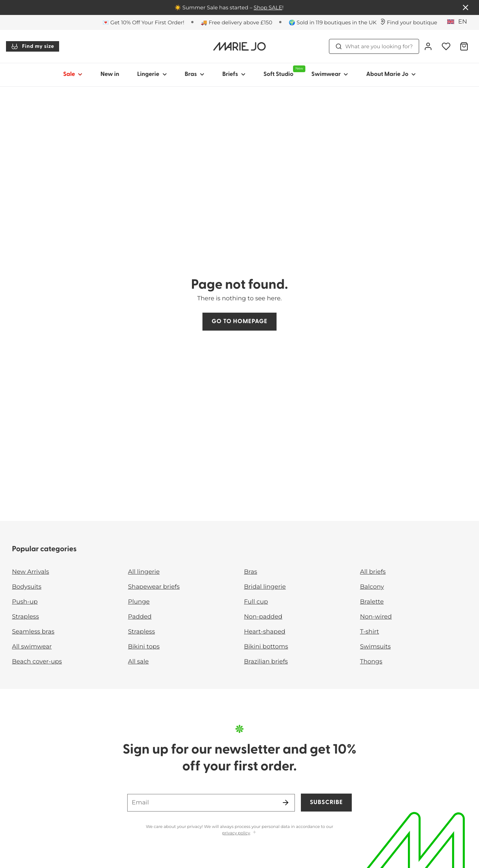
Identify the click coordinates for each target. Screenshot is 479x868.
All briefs (373, 572)
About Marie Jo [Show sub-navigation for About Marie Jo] (391, 74)
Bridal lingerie (265, 587)
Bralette (372, 602)
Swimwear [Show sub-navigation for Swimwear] (330, 74)
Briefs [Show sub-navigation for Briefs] (234, 74)
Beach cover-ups (37, 662)
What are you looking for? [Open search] (374, 46)
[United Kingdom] (460, 22)
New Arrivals (30, 572)
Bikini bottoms (266, 647)
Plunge (139, 602)
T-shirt (370, 632)
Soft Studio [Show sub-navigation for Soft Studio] (283, 71)
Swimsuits (375, 647)
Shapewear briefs (154, 587)
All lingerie (144, 572)
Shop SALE (268, 7)
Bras (251, 572)
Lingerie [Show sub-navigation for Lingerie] (152, 74)
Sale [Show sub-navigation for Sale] (73, 74)
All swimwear (32, 647)
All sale (138, 662)
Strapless (25, 617)
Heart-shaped (265, 632)
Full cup (256, 602)
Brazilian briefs (266, 662)
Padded (140, 617)
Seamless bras (33, 632)
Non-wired (376, 617)
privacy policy (236, 833)
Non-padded (263, 617)
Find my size (33, 46)
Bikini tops (144, 647)
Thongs (371, 662)
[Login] (428, 46)
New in (110, 74)
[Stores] (408, 22)
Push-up (25, 602)
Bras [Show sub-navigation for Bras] (195, 74)
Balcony (372, 587)
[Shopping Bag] (464, 46)
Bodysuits (27, 587)
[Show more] (254, 833)
